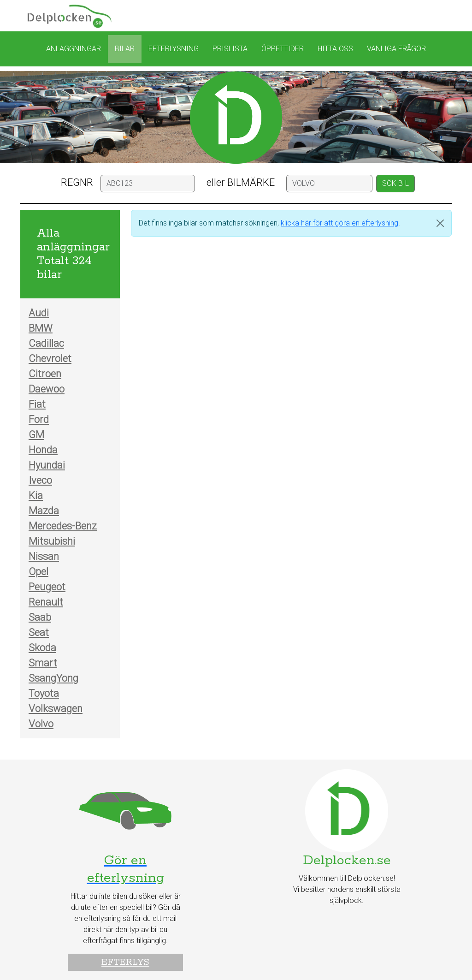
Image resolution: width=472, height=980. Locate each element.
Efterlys (125, 962)
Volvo (41, 724)
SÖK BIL (395, 183)
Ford (39, 419)
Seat (39, 633)
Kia (36, 496)
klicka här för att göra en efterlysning (339, 223)
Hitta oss (335, 49)
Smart (43, 663)
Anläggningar (74, 49)
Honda (43, 450)
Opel (38, 572)
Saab (40, 617)
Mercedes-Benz (63, 526)
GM (36, 435)
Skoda (42, 648)
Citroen (45, 374)
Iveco (40, 480)
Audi (39, 313)
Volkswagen (56, 709)
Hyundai (47, 465)
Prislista (230, 49)
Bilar (125, 49)
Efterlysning (174, 49)
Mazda (44, 511)
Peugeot (47, 587)
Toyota (44, 693)
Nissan (44, 556)
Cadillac (46, 343)
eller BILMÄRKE (241, 182)
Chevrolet (50, 359)
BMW (41, 328)
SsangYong (53, 678)
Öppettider (283, 49)
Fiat (37, 404)
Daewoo (47, 389)
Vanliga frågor (396, 49)
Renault (46, 602)
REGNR (77, 182)
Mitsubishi (52, 541)
